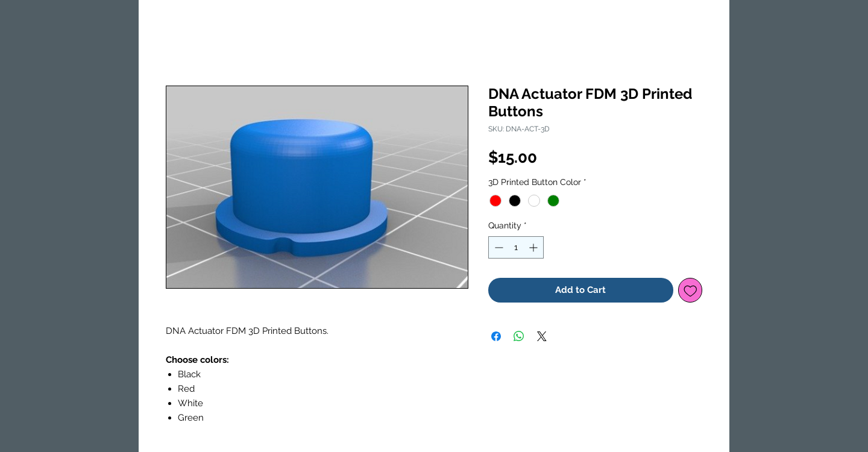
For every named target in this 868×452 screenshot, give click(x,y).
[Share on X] (542, 336)
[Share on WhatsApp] (519, 336)
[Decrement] (498, 247)
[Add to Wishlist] (690, 290)
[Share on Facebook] (496, 336)
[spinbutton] (516, 247)
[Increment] (534, 247)
